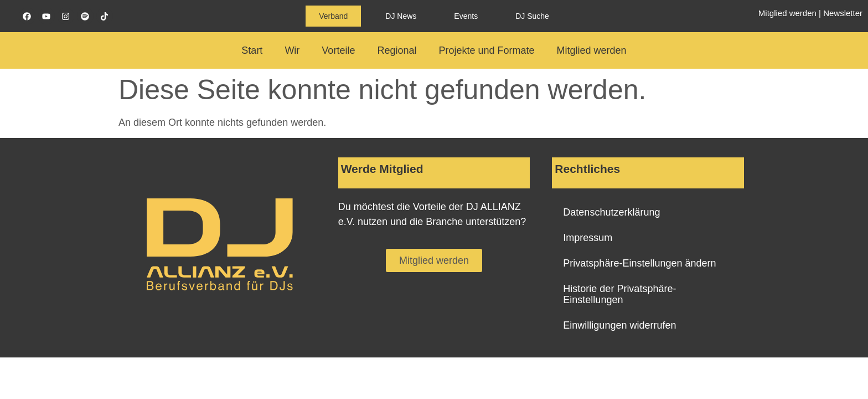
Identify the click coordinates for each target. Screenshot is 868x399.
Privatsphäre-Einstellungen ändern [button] (639, 263)
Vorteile (338, 50)
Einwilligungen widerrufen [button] (619, 325)
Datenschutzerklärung (611, 212)
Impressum (588, 238)
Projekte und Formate (486, 50)
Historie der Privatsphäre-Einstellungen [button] (619, 294)
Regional (397, 50)
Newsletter (843, 13)
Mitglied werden (787, 13)
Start (252, 50)
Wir (292, 50)
